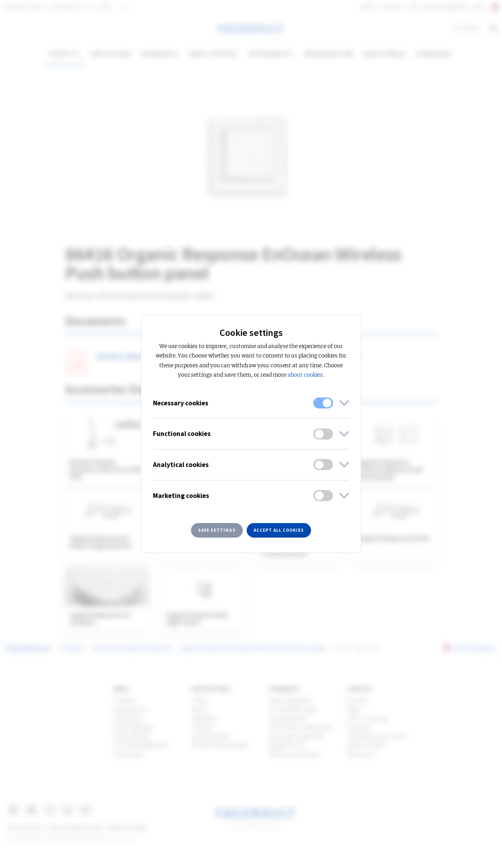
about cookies (305, 375)
